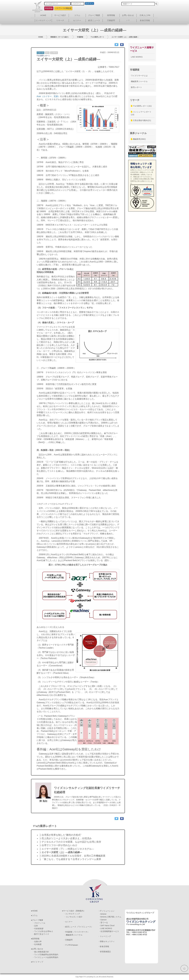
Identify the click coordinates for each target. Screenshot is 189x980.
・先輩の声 (37, 942)
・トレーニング (104, 936)
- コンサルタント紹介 (74, 917)
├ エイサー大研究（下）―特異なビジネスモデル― (67, 849)
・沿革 (35, 926)
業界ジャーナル (138, 133)
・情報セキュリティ (106, 941)
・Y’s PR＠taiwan (71, 945)
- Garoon (103, 920)
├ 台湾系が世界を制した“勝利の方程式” (60, 835)
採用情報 (111, 15)
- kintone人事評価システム (110, 917)
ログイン (89, 3)
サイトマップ (38, 962)
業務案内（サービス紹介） (60, 37)
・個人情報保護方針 (41, 952)
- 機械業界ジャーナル (74, 935)
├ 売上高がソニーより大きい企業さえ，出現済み (65, 838)
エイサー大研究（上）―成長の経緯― (125, 37)
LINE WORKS (137, 57)
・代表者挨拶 (38, 929)
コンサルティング (43, 20)
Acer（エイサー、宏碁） (48, 96)
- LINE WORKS (106, 928)
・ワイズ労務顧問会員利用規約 (45, 955)
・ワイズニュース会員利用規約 (45, 957)
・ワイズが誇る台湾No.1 (43, 931)
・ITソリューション (106, 911)
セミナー (77, 20)
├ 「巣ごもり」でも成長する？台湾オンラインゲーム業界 (70, 859)
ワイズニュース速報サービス (142, 49)
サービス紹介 (60, 15)
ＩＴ (128, 20)
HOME (43, 15)
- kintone (103, 914)
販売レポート (136, 87)
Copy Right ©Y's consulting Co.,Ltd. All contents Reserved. (94, 977)
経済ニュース (94, 20)
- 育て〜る (104, 923)
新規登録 (49, 8)
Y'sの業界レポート (97, 37)
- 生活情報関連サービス (109, 931)
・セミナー (68, 922)
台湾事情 (54, 53)
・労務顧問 (68, 940)
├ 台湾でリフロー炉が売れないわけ (58, 845)
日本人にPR (145, 15)
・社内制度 (37, 944)
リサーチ (60, 20)
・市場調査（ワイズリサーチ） (76, 932)
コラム (77, 15)
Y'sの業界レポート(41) (141, 106)
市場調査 (80, 37)
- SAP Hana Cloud (107, 926)
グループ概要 (94, 15)
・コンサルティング (72, 914)
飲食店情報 (145, 20)
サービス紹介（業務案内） (74, 911)
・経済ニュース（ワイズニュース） (78, 927)
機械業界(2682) (138, 139)
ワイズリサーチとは (139, 76)
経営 (47, 53)
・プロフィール (39, 923)
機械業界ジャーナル (139, 81)
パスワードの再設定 (63, 8)
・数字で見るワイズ (41, 934)
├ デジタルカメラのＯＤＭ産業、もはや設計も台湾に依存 (70, 842)
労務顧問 (111, 20)
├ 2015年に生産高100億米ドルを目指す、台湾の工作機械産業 (72, 856)
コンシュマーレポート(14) (141, 113)
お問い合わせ (128, 15)
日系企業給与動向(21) (141, 120)
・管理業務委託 (104, 952)
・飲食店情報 (103, 946)
